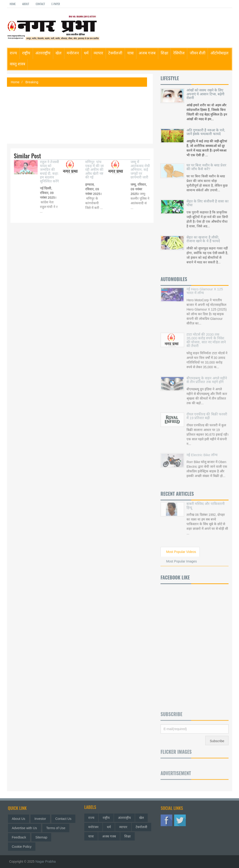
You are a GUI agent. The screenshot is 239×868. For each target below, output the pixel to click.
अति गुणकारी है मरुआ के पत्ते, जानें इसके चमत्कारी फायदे (206, 132)
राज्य (13, 53)
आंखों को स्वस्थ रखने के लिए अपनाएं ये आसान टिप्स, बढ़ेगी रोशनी (205, 94)
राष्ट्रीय (26, 53)
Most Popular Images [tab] (181, 561)
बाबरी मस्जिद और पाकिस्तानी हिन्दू (206, 503)
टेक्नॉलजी (115, 53)
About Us (20, 819)
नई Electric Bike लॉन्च (202, 452)
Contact (40, 4)
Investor (42, 819)
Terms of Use (57, 828)
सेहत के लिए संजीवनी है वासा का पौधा (208, 202)
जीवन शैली (198, 53)
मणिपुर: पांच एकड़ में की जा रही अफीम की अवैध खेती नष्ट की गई (95, 167)
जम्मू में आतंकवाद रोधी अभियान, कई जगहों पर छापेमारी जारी (140, 167)
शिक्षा (164, 53)
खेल (59, 53)
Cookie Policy (23, 847)
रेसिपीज (179, 53)
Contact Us (65, 819)
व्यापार (98, 53)
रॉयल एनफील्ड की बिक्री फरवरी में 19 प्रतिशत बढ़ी (207, 413)
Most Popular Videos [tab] (181, 552)
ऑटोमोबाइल (219, 53)
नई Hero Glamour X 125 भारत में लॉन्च (205, 288)
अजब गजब (147, 53)
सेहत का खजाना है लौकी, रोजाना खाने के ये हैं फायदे (203, 238)
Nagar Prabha (46, 861)
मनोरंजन (73, 53)
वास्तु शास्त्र (17, 64)
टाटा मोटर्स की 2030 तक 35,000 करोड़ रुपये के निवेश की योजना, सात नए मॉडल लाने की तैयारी (206, 337)
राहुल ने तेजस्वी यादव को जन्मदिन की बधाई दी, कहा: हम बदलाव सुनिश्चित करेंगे (49, 169)
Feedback (20, 837)
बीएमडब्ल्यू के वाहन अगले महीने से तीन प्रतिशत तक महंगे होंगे (207, 377)
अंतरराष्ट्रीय (43, 53)
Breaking (32, 82)
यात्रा (130, 53)
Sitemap (43, 837)
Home (13, 4)
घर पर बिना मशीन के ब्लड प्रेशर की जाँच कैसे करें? (206, 166)
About (26, 4)
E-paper (56, 4)
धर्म (86, 53)
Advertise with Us (26, 828)
